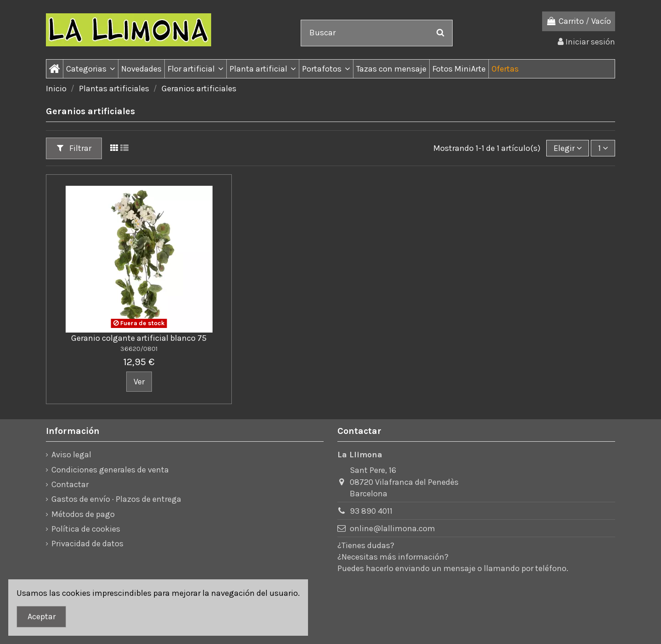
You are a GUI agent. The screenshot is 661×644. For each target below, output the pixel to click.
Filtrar (74, 148)
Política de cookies (86, 529)
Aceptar (42, 616)
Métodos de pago (83, 514)
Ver (139, 382)
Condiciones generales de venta (110, 470)
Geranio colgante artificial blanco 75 (139, 338)
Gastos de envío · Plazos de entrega (116, 499)
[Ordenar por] (568, 148)
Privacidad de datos (87, 544)
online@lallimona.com (392, 528)
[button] (90, 69)
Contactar (70, 484)
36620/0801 (139, 349)
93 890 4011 (371, 511)
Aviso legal (71, 455)
